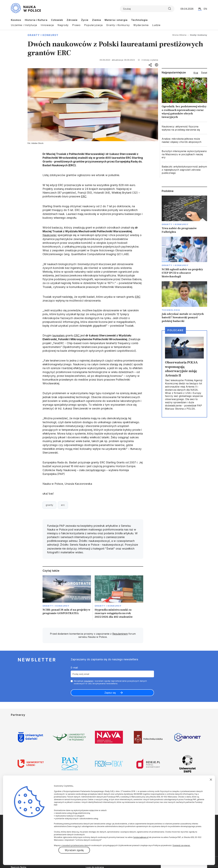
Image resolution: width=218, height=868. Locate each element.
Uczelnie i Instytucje (24, 25)
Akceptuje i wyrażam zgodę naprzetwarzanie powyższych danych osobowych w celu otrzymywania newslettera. (110, 682)
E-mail (74, 668)
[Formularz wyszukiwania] (147, 9)
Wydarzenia (141, 25)
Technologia (139, 20)
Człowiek (57, 20)
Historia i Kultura (36, 20)
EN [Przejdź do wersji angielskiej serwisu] (205, 9)
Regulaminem (120, 634)
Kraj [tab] (196, 73)
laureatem (59, 335)
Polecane (175, 330)
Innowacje (47, 25)
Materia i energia (116, 20)
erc (63, 505)
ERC (84, 196)
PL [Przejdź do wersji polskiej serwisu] (200, 9)
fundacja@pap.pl (141, 837)
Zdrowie (72, 20)
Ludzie (156, 25)
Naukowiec (50, 235)
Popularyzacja (93, 25)
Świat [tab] (204, 73)
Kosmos (16, 20)
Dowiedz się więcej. (181, 845)
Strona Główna (179, 35)
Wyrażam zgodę (74, 850)
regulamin (89, 681)
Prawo (76, 25)
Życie (85, 20)
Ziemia (97, 20)
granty (49, 505)
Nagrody (63, 25)
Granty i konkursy (43, 35)
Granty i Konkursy (118, 25)
